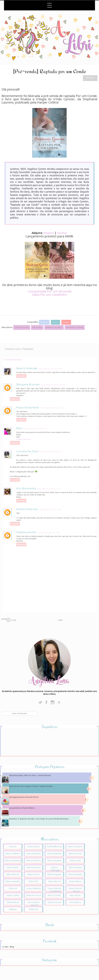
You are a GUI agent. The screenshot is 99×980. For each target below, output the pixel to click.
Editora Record (13, 874)
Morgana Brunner (28, 384)
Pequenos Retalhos (23, 439)
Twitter (55, 322)
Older (14, 620)
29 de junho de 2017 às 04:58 (53, 385)
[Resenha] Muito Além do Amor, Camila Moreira (30, 775)
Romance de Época (54, 327)
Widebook (34, 909)
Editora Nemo (13, 867)
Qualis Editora (13, 902)
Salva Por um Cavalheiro (50, 295)
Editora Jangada (54, 860)
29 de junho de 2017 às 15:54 (52, 408)
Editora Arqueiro (75, 847)
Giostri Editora (75, 881)
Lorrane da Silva (27, 451)
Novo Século (75, 895)
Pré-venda (37, 327)
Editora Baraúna (34, 853)
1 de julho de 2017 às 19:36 (49, 533)
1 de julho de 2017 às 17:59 (50, 510)
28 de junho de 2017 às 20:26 (50, 369)
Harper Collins (22, 327)
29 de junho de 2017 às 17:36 (35, 429)
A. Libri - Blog (8, 947)
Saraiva (62, 233)
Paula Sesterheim (28, 407)
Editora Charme (75, 853)
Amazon (49, 233)
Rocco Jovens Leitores (34, 904)
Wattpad (13, 909)
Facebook (44, 322)
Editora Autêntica (13, 853)
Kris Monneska (26, 488)
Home (60, 620)
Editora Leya (75, 860)
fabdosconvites (26, 532)
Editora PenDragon (56, 869)
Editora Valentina (13, 881)
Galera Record (54, 881)
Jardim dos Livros (34, 895)
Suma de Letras (54, 902)
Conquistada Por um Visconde (50, 291)
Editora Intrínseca (34, 860)
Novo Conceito (54, 895)
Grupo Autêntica (34, 888)
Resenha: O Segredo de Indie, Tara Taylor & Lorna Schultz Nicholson (39, 819)
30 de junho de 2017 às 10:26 (51, 452)
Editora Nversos (34, 867)
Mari (19, 428)
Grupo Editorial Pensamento (54, 890)
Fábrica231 (34, 881)
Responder (21, 376)
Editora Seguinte (54, 874)
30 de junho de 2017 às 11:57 (49, 489)
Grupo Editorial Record (75, 890)
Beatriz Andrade (27, 368)
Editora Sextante (75, 874)
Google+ (66, 322)
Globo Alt (13, 888)
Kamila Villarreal (27, 509)
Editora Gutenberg (13, 860)
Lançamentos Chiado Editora (22, 808)
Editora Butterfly (54, 853)
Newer (4, 619)
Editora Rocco (34, 874)
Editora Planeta (75, 867)
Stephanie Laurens (75, 327)
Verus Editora (75, 902)
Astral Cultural (34, 847)
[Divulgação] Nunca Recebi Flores (24, 797)
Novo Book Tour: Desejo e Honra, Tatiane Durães (31, 786)
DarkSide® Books (54, 847)
